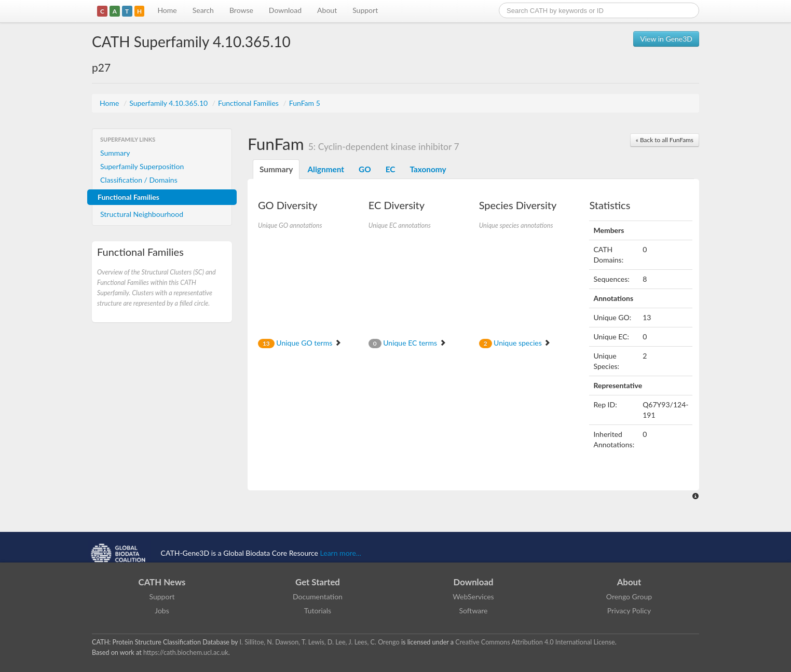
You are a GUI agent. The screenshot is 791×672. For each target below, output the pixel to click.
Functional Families (249, 103)
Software (474, 611)
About (327, 10)
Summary (115, 153)
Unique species (515, 343)
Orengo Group (629, 596)
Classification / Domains (139, 180)
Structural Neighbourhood (142, 214)
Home (167, 10)
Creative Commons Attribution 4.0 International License (535, 642)
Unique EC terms (407, 343)
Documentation (318, 596)
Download (285, 10)
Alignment (326, 169)
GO (365, 169)
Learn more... (341, 553)
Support (365, 10)
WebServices (473, 596)
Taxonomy (428, 169)
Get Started (318, 582)
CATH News (162, 582)
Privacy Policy (629, 611)
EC (391, 169)
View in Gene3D (666, 39)
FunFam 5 (305, 103)
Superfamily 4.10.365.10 (169, 103)
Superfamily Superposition (142, 166)
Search (203, 10)
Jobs (162, 611)
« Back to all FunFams (665, 140)
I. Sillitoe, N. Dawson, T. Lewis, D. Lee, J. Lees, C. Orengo (320, 642)
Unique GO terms (300, 343)
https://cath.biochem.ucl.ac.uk (186, 653)
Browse (241, 10)
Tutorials (318, 611)
